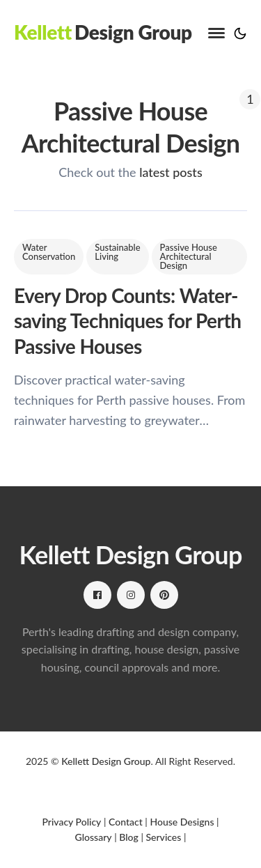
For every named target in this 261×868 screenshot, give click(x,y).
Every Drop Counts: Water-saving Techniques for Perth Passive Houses (127, 321)
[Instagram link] (131, 595)
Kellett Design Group (106, 761)
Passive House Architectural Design (189, 256)
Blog (129, 837)
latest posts (171, 172)
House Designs (182, 822)
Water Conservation (49, 252)
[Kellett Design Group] (103, 32)
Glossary (94, 837)
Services (163, 837)
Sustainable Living (117, 252)
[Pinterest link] (164, 595)
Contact (126, 822)
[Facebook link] (97, 595)
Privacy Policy (71, 822)
